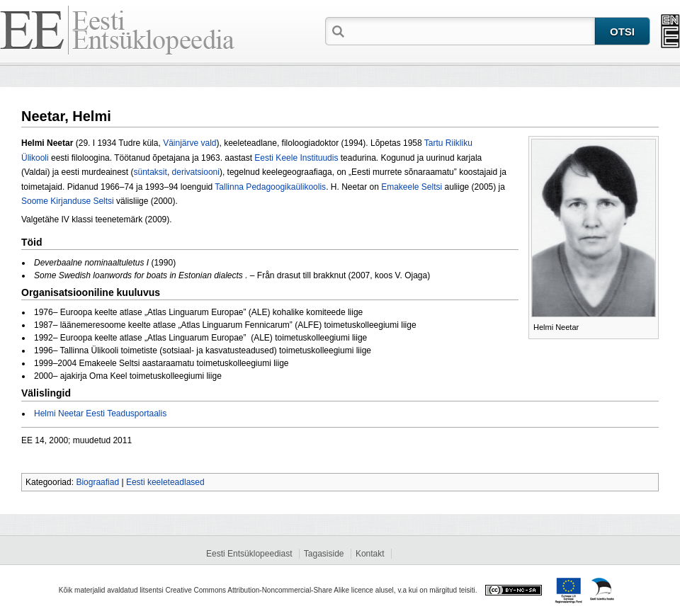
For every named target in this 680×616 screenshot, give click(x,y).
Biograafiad (97, 482)
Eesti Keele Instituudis (296, 158)
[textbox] (471, 30)
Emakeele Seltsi (412, 187)
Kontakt (370, 554)
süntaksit (151, 172)
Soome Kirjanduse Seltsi (68, 201)
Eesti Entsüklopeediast (249, 554)
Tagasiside (324, 554)
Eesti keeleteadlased (165, 482)
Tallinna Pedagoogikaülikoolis (270, 187)
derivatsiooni (196, 172)
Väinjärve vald (189, 143)
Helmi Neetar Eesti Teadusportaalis (100, 413)
